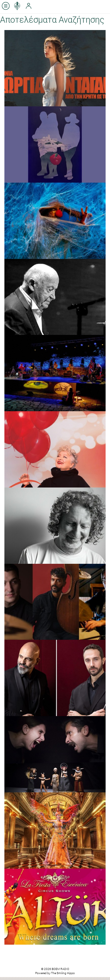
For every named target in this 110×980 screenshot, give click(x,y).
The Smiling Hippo (63, 973)
